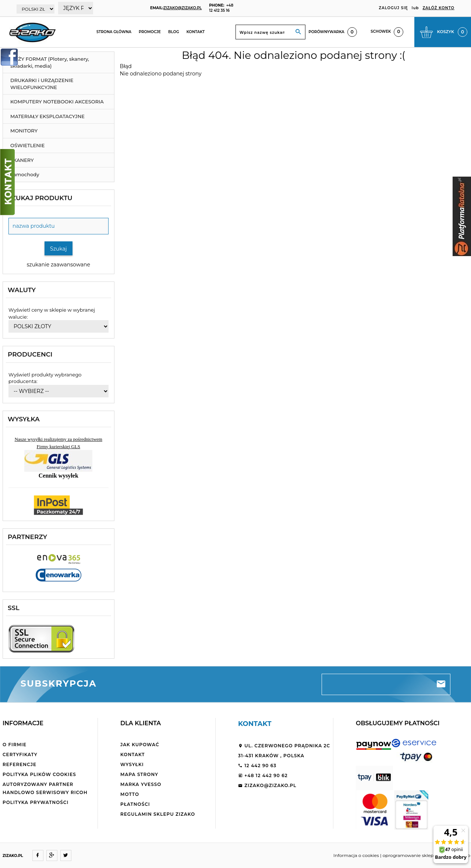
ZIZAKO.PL (13, 856)
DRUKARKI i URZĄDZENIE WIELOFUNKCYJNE (42, 84)
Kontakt (196, 32)
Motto (130, 794)
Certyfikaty (20, 754)
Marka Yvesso (141, 784)
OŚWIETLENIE (28, 145)
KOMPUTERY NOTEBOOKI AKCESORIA (57, 102)
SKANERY (22, 160)
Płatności (135, 804)
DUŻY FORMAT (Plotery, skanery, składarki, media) (50, 62)
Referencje (20, 764)
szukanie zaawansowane (59, 265)
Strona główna (114, 32)
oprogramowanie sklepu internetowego (426, 855)
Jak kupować (140, 745)
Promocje (150, 32)
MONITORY (24, 131)
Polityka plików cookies (39, 774)
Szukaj (59, 249)
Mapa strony (139, 774)
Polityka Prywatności (36, 802)
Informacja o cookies (356, 855)
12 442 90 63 (257, 766)
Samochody (25, 174)
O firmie (15, 745)
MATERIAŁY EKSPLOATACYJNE (47, 116)
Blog (174, 32)
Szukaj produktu (40, 198)
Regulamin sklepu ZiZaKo (158, 814)
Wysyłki (132, 764)
